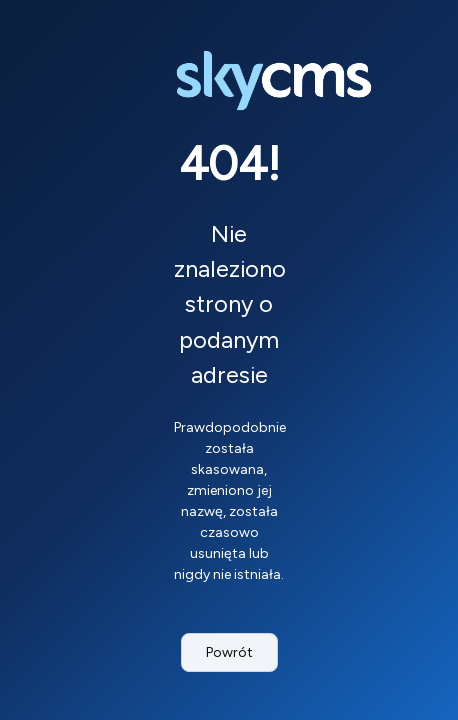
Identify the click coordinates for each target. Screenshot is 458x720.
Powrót (229, 652)
